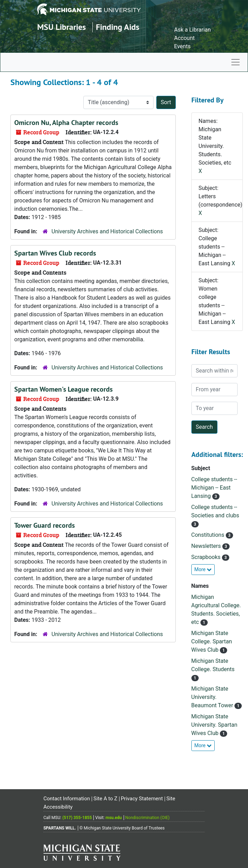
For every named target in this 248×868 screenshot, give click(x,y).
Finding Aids (118, 27)
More (203, 569)
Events (182, 46)
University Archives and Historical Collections (107, 231)
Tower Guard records (44, 525)
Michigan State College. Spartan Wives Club (212, 641)
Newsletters (207, 546)
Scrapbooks (207, 557)
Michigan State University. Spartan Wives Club (214, 725)
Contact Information (67, 799)
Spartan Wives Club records (55, 253)
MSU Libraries (61, 27)
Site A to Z (105, 799)
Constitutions (209, 535)
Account (184, 38)
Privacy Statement (142, 799)
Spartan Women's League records (63, 389)
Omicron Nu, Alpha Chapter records (66, 123)
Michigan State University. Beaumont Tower (213, 697)
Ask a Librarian (192, 30)
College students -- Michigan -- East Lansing (214, 488)
